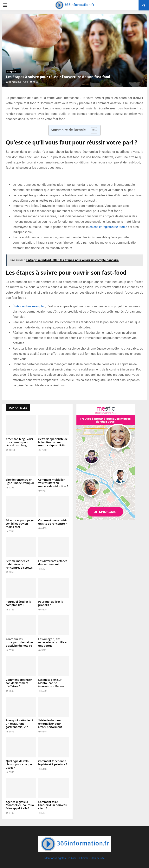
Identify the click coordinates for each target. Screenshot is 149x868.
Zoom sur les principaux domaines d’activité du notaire (20, 642)
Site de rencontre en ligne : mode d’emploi (20, 481)
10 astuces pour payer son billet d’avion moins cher (20, 524)
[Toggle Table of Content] (92, 130)
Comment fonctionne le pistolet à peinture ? (53, 763)
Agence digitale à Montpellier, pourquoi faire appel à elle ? (20, 805)
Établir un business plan (29, 306)
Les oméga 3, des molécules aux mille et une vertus (53, 642)
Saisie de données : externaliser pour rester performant (51, 724)
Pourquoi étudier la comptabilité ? (19, 603)
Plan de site (98, 858)
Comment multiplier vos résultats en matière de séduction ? (53, 483)
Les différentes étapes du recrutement (53, 563)
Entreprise (11, 72)
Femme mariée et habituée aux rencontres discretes (19, 564)
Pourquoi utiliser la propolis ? (51, 603)
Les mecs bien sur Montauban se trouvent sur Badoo (51, 683)
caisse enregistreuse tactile (108, 227)
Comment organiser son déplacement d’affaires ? (19, 683)
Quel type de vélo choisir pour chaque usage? (19, 764)
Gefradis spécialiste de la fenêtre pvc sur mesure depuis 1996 (53, 442)
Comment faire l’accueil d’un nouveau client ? (53, 805)
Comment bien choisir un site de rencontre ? (53, 522)
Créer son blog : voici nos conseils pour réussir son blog (19, 442)
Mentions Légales (55, 858)
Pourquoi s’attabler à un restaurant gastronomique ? (19, 724)
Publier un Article (78, 858)
